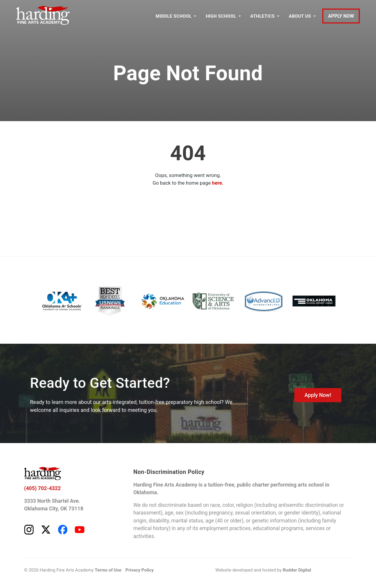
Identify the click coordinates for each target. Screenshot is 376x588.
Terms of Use (108, 571)
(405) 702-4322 (43, 488)
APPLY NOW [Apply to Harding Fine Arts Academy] (341, 16)
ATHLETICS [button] (262, 16)
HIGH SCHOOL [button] (221, 16)
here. (218, 183)
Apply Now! (318, 395)
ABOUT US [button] (300, 16)
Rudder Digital (296, 571)
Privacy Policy (139, 571)
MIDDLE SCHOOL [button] (174, 16)
